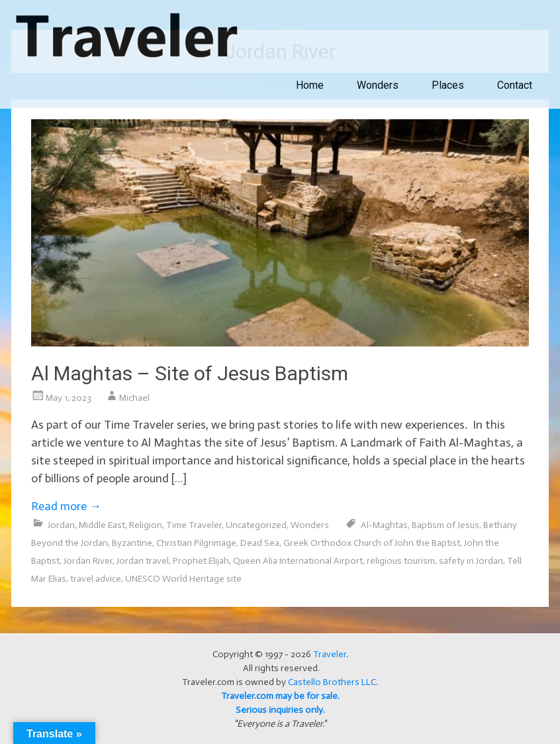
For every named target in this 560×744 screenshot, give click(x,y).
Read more (66, 506)
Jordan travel (143, 561)
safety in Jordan (471, 561)
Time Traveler (194, 525)
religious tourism (401, 561)
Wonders (378, 85)
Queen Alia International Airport (298, 561)
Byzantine (132, 543)
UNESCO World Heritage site (183, 579)
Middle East (102, 525)
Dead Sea (260, 543)
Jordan (61, 525)
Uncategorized (256, 525)
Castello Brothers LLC (332, 682)
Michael (134, 398)
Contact (515, 85)
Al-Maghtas (384, 525)
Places (448, 85)
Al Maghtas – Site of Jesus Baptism (190, 373)
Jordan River (88, 561)
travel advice (96, 579)
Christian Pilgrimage (196, 543)
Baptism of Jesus (445, 525)
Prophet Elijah (201, 561)
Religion (146, 525)
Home (310, 85)
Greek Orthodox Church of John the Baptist (372, 543)
